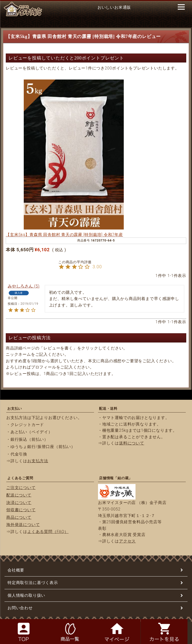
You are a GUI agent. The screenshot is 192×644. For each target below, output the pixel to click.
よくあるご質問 (20, 478)
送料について (132, 443)
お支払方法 (38, 461)
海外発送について (23, 525)
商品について (19, 517)
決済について (19, 503)
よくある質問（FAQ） (48, 532)
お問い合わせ (20, 608)
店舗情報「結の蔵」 (116, 478)
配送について (19, 495)
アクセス (127, 541)
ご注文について (21, 488)
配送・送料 (108, 408)
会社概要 (16, 570)
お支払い (15, 408)
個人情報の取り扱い (26, 595)
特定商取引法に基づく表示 (33, 583)
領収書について (21, 510)
